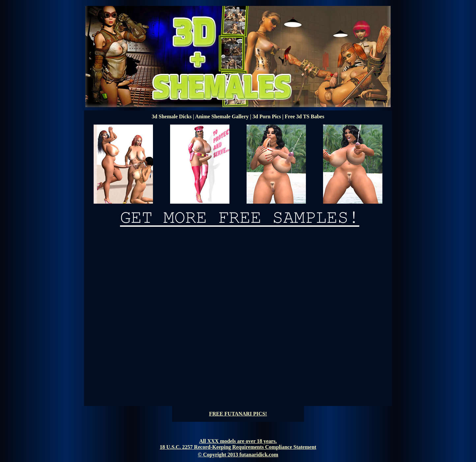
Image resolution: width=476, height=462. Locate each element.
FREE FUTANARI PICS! (238, 414)
